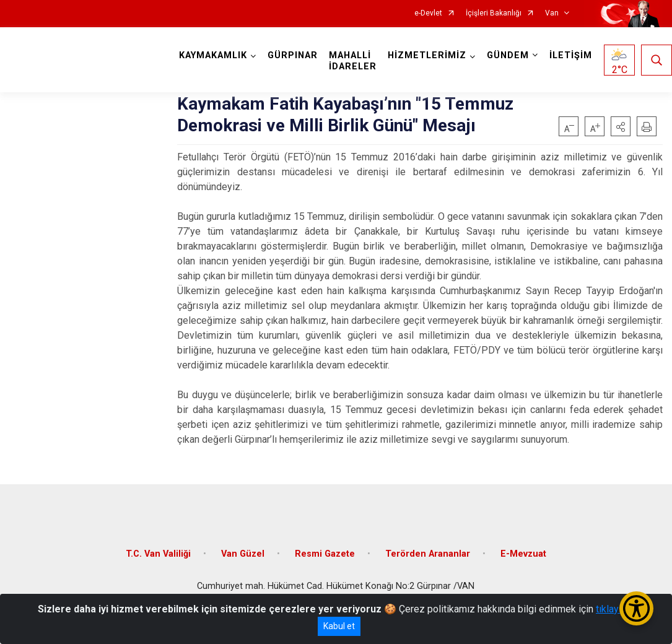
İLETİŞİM (571, 55)
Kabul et (339, 626)
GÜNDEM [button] (508, 55)
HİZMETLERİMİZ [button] (427, 55)
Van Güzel (243, 554)
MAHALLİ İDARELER (353, 61)
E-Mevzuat (523, 554)
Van (552, 13)
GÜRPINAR (293, 55)
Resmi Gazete (325, 554)
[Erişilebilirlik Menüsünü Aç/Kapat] (636, 608)
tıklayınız (615, 609)
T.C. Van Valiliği (158, 554)
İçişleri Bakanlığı (494, 13)
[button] (621, 126)
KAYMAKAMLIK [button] (213, 55)
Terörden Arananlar (428, 554)
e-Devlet (428, 13)
